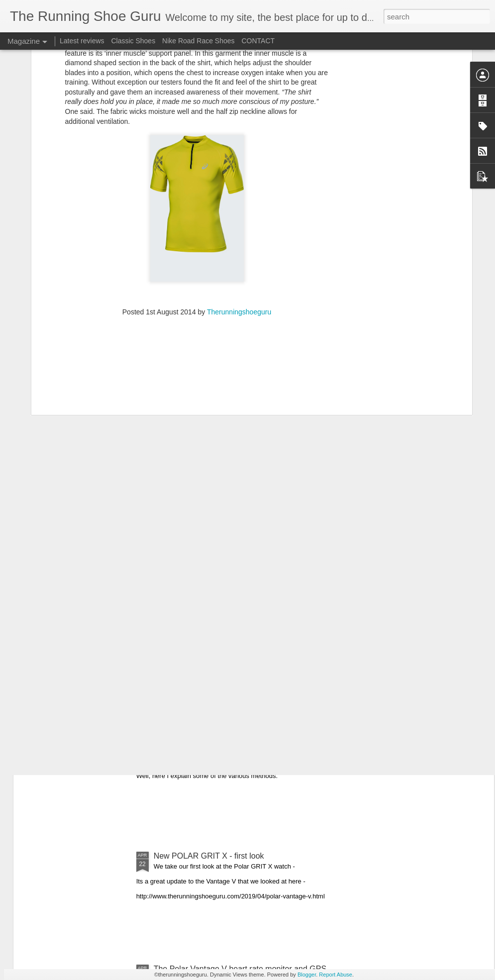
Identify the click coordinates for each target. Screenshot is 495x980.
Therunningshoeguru (239, 168)
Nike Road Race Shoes (198, 41)
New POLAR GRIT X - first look (209, 856)
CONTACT (258, 41)
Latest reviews (82, 41)
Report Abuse (336, 975)
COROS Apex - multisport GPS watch (220, 630)
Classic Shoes (133, 41)
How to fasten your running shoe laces (221, 743)
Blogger (307, 975)
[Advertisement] (197, 232)
